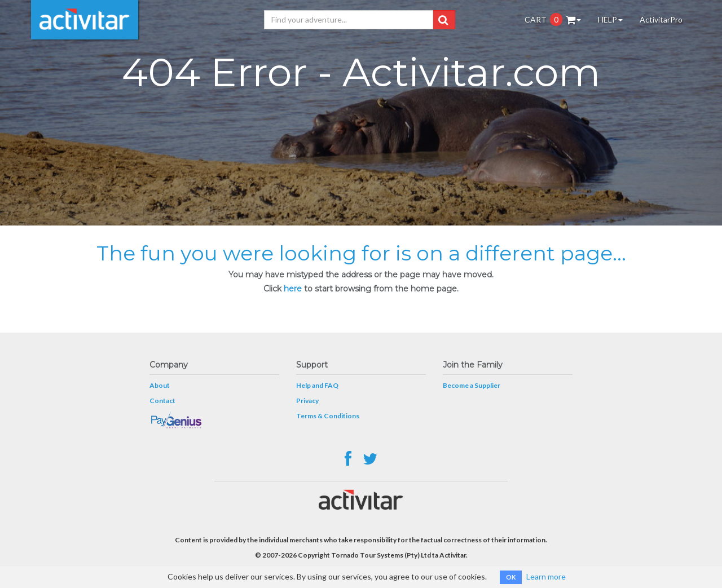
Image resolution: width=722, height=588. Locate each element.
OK (511, 577)
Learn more (546, 576)
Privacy (307, 401)
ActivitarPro (661, 19)
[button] (443, 20)
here (293, 289)
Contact (162, 401)
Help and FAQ (317, 385)
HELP (610, 19)
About (160, 385)
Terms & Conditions (328, 416)
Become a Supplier (472, 385)
